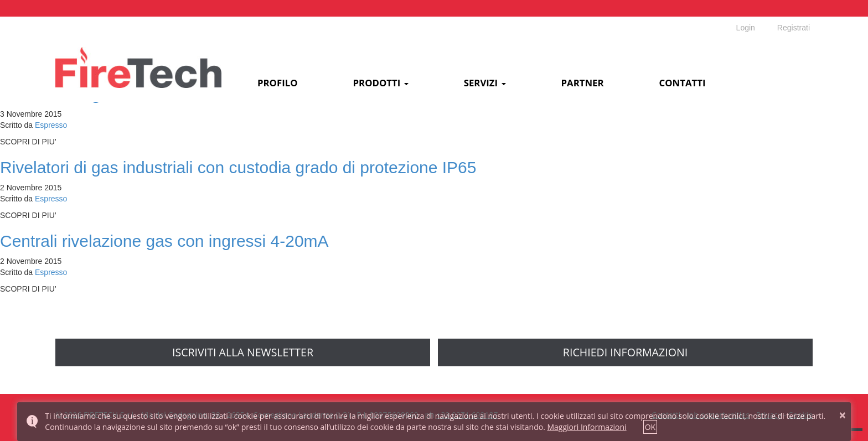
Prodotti (381, 83)
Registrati (794, 28)
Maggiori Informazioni (587, 427)
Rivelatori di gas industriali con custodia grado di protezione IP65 (238, 167)
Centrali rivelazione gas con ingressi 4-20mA (164, 241)
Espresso (51, 125)
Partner (583, 83)
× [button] (843, 415)
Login (746, 28)
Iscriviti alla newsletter (243, 352)
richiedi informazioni (625, 352)
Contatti (683, 83)
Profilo (278, 83)
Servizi (485, 83)
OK (650, 427)
